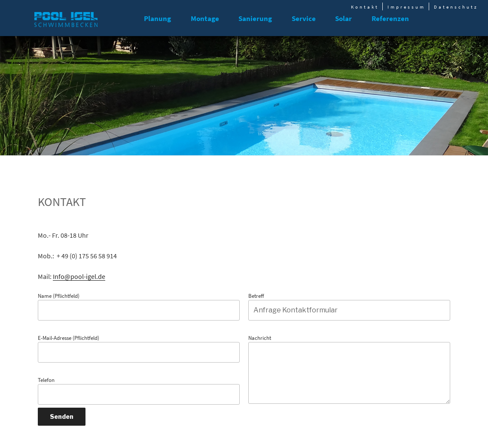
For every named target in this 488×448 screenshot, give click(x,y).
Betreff (349, 307)
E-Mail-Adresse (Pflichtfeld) (139, 349)
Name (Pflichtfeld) (139, 307)
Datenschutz (456, 7)
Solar (343, 18)
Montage (205, 18)
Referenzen (390, 18)
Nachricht (349, 369)
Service (304, 18)
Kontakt (365, 7)
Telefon (139, 391)
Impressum (406, 7)
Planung (157, 18)
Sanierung (255, 18)
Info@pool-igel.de (79, 276)
